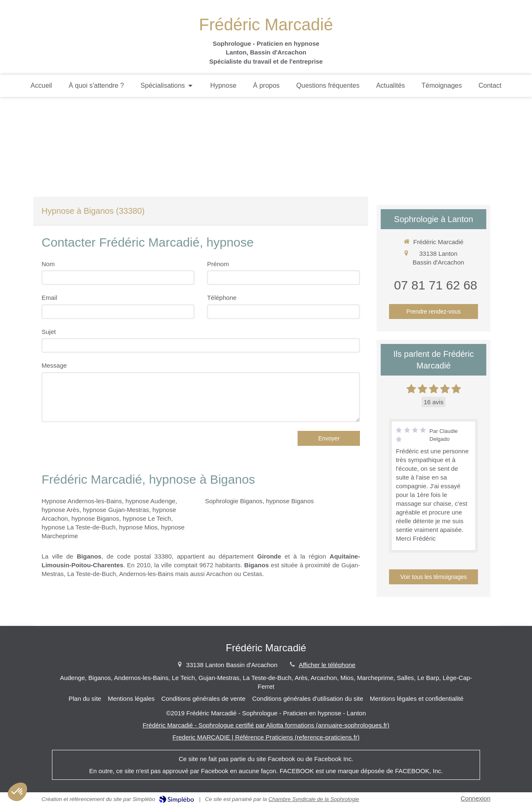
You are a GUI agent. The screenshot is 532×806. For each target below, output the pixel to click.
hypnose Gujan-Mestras (116, 510)
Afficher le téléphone (327, 665)
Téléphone (222, 298)
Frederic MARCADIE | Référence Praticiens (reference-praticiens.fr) (266, 737)
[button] (17, 792)
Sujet (49, 332)
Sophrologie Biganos (234, 501)
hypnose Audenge (150, 501)
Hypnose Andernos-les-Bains (82, 501)
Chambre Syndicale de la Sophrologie (314, 799)
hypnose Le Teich (147, 518)
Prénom (218, 264)
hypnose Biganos (95, 518)
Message (54, 365)
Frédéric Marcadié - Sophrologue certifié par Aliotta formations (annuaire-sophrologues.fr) (266, 725)
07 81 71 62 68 (436, 285)
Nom (48, 264)
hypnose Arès (60, 510)
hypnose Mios (139, 527)
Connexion (475, 798)
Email (49, 298)
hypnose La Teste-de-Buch (79, 527)
